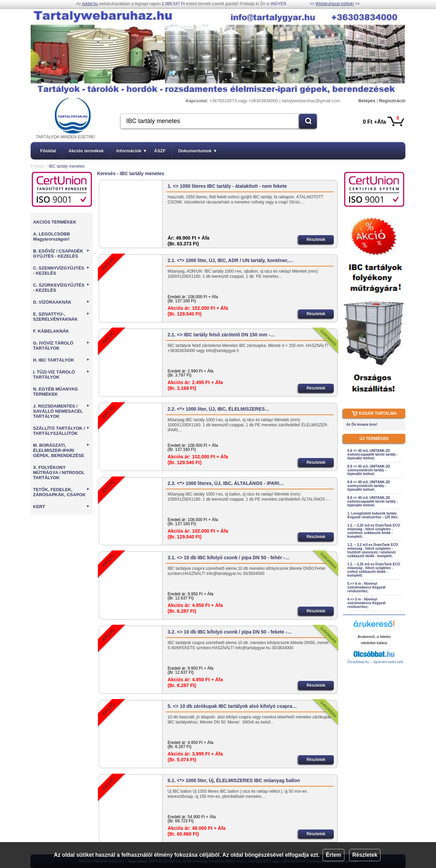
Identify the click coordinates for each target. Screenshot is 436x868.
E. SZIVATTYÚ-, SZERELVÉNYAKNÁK (61, 317)
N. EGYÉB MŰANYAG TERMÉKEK (56, 392)
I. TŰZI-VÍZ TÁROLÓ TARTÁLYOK (61, 375)
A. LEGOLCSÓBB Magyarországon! (51, 237)
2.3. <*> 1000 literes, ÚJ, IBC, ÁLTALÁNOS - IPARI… (226, 483)
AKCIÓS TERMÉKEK (55, 222)
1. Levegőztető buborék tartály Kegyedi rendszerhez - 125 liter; (373, 515)
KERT (61, 507)
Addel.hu (90, 4)
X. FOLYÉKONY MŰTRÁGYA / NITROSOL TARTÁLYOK (59, 473)
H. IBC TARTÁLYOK (61, 360)
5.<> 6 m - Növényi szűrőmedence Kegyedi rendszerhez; (367, 587)
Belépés (367, 101)
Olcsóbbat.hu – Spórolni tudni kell (375, 662)
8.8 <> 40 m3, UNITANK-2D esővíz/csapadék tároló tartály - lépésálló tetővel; (373, 501)
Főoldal (48, 151)
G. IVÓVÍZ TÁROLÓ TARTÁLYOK (61, 346)
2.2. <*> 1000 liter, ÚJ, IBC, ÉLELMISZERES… (219, 409)
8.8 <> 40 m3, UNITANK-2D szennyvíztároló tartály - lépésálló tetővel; (369, 486)
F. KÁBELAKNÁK (51, 331)
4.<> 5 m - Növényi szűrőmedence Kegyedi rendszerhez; (367, 603)
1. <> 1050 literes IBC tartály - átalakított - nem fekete (227, 186)
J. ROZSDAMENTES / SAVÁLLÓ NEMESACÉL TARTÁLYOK (61, 411)
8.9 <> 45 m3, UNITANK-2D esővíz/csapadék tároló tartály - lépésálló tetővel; (373, 454)
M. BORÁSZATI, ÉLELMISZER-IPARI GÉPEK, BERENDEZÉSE (61, 450)
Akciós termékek (86, 151)
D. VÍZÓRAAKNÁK (61, 302)
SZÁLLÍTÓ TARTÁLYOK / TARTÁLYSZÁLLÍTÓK (61, 431)
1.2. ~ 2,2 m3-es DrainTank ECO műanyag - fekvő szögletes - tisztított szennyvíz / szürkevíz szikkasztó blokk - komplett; (373, 550)
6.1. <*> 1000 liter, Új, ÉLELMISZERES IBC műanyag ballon (234, 780)
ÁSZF (160, 151)
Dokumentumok (197, 151)
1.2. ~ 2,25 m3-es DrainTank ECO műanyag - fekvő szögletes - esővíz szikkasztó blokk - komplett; (374, 570)
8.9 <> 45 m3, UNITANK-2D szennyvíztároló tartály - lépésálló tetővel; (369, 470)
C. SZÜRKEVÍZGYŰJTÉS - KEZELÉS (61, 288)
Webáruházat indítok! (335, 4)
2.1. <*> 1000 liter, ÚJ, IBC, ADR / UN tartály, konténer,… (230, 260)
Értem (333, 855)
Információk (131, 151)
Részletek (365, 855)
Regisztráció (392, 101)
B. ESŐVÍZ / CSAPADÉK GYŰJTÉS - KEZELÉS (61, 254)
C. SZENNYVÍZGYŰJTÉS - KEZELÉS (61, 271)
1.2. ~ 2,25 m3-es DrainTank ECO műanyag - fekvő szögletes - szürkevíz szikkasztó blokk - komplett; (374, 531)
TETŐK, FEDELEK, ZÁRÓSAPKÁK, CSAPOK (61, 492)
